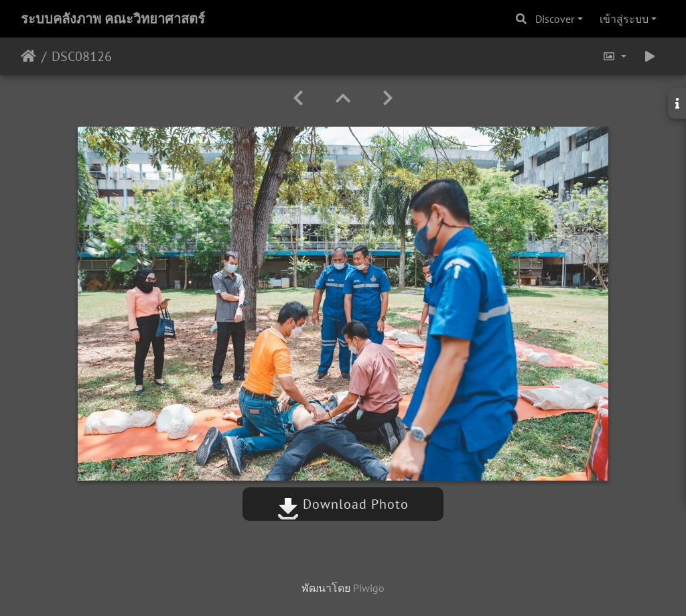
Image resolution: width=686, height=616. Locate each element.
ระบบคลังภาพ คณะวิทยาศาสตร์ (113, 19)
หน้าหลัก (28, 56)
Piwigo (369, 588)
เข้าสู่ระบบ (624, 19)
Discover (555, 19)
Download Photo (343, 504)
